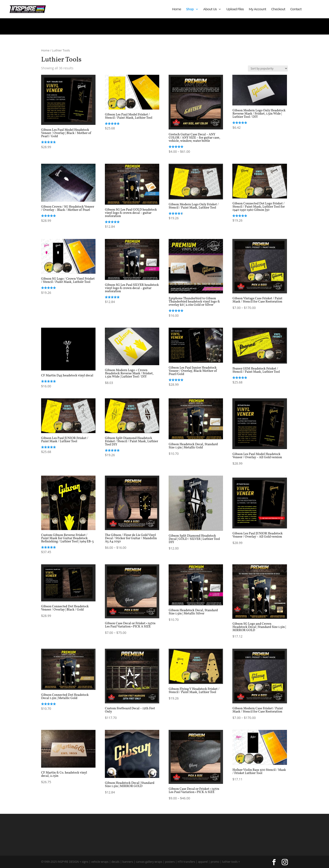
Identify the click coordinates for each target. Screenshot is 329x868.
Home (177, 9)
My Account (257, 9)
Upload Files (235, 9)
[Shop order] (268, 68)
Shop (190, 9)
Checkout (278, 9)
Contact (296, 9)
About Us (210, 9)
